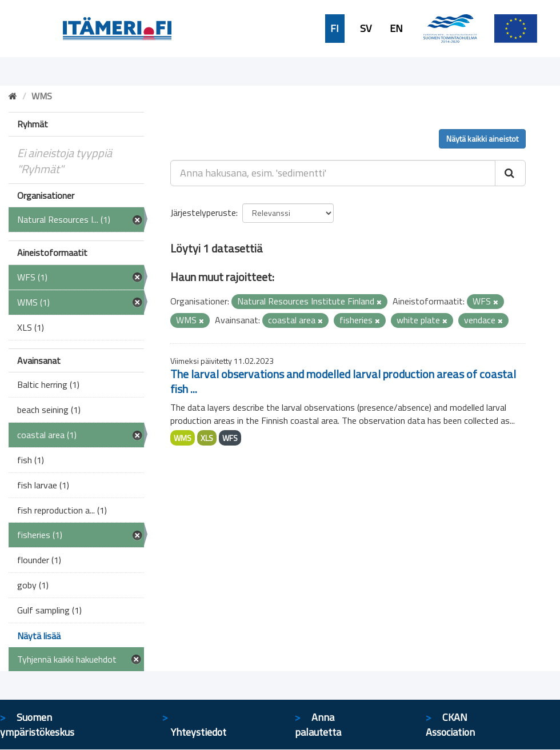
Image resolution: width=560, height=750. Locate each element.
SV (366, 29)
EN (396, 29)
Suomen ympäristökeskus (37, 725)
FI (335, 29)
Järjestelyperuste (203, 212)
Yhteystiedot (199, 732)
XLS (207, 438)
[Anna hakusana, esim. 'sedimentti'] (333, 173)
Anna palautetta (318, 725)
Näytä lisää (39, 636)
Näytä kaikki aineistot (482, 139)
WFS (230, 438)
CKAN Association (450, 725)
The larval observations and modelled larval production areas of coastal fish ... (343, 381)
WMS (183, 438)
